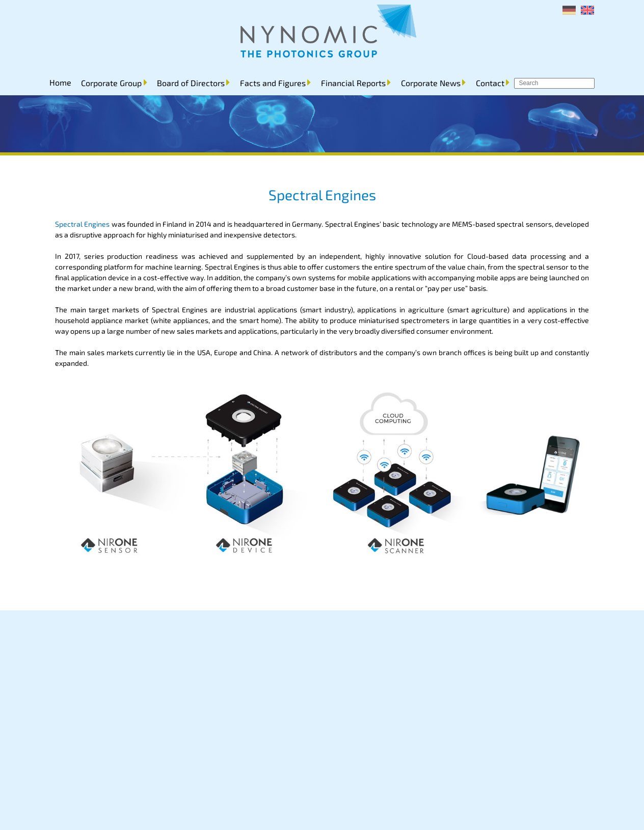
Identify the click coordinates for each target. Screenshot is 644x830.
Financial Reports (353, 83)
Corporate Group (111, 83)
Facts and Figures (273, 83)
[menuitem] (569, 10)
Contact (490, 83)
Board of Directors (191, 83)
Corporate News (431, 83)
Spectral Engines (82, 224)
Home (60, 82)
